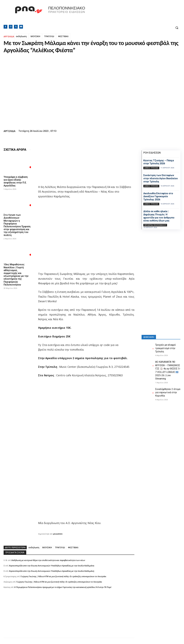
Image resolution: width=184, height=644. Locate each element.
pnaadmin (58, 534)
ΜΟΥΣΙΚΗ (35, 36)
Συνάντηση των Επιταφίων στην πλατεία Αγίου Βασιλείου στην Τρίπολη (161, 178)
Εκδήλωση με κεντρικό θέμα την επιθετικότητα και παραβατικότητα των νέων (48, 560)
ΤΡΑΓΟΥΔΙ (49, 36)
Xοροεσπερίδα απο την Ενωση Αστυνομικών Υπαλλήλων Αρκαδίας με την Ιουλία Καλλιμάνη (51, 566)
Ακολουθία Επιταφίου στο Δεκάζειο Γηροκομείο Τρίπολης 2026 (158, 197)
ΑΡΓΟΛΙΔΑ (9, 36)
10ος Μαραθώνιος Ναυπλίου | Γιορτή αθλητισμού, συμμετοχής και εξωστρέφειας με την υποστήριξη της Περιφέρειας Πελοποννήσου (16, 274)
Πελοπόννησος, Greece (134, 14)
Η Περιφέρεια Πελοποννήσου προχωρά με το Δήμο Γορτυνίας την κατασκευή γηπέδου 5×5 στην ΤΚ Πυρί (63, 587)
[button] (177, 28)
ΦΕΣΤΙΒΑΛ (63, 36)
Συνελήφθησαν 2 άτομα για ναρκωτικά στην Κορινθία (168, 392)
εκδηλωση (21, 36)
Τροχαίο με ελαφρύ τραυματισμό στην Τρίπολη (165, 348)
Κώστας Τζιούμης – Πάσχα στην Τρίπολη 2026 (159, 162)
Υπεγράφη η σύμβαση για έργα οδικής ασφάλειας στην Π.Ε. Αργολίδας (16, 181)
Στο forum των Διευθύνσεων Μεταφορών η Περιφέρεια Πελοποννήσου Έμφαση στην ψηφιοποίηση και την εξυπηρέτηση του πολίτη (17, 225)
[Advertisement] (69, 617)
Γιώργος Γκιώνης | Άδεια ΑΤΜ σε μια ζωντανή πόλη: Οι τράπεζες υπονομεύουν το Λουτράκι (63, 576)
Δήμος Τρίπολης (151, 168)
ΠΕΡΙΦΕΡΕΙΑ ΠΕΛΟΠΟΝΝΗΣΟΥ (155, 225)
